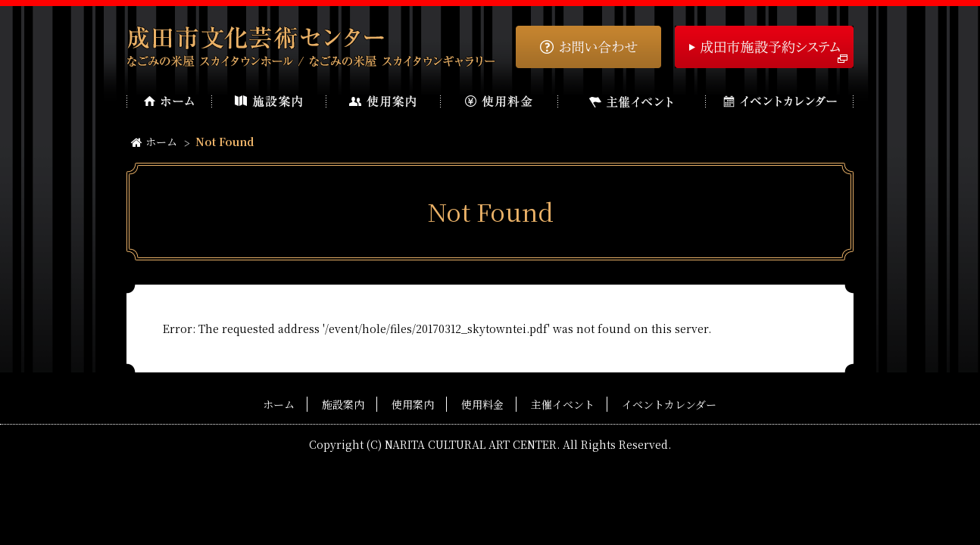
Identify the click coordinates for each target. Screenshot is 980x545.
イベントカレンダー (669, 404)
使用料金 (482, 404)
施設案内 (343, 404)
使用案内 (413, 404)
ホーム (154, 142)
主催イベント (563, 404)
